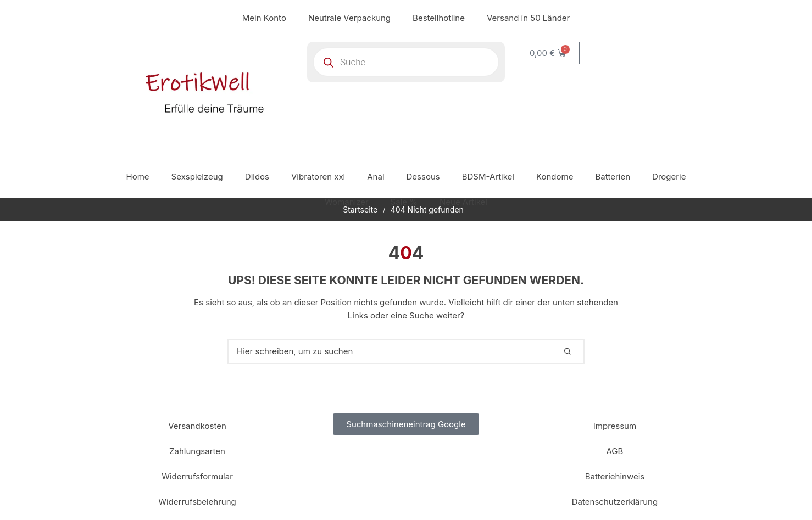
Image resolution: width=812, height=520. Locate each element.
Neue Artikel (463, 202)
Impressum (615, 426)
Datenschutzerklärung (615, 502)
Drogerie (669, 177)
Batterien (613, 177)
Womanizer (347, 202)
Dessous (423, 177)
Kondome (555, 177)
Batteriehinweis (615, 476)
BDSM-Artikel (488, 177)
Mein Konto (264, 18)
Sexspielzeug (197, 177)
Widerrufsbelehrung (197, 502)
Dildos (257, 177)
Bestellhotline (439, 18)
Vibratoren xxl (318, 177)
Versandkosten (197, 426)
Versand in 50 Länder (528, 18)
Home (138, 177)
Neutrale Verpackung (349, 18)
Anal (376, 177)
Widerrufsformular (197, 476)
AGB (615, 451)
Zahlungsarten (197, 451)
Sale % (404, 202)
